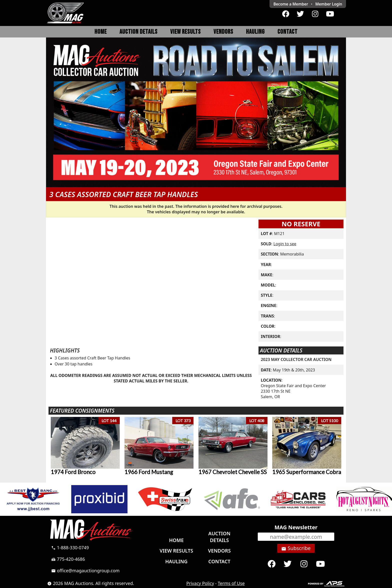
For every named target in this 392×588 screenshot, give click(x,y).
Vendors (223, 32)
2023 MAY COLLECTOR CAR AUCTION (296, 359)
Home (101, 32)
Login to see (285, 244)
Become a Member (291, 4)
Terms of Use (231, 583)
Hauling (255, 32)
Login (329, 4)
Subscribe (296, 548)
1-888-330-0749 (70, 548)
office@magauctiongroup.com (85, 571)
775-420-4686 (68, 559)
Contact (287, 32)
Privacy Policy (200, 583)
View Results (185, 32)
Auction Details (138, 32)
